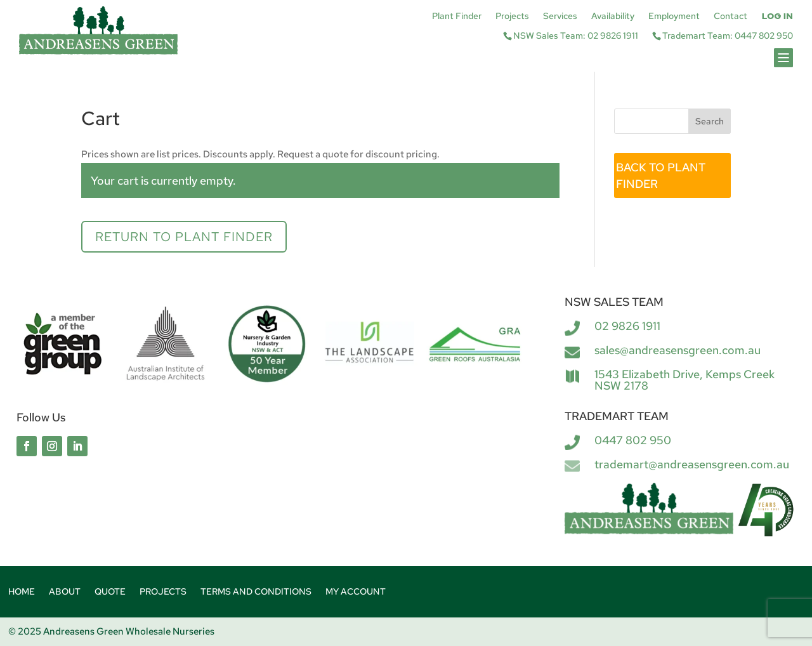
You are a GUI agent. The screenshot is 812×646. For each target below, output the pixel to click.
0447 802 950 (633, 440)
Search (710, 121)
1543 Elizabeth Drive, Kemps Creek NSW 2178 (684, 380)
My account (356, 592)
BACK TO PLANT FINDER (661, 175)
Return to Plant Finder (184, 237)
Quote (110, 592)
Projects (512, 16)
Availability (613, 16)
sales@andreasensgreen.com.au (678, 350)
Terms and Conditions (256, 592)
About (65, 592)
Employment (674, 16)
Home (22, 592)
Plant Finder (457, 16)
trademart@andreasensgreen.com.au (692, 464)
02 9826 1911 (627, 326)
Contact (730, 16)
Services (560, 16)
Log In (777, 16)
